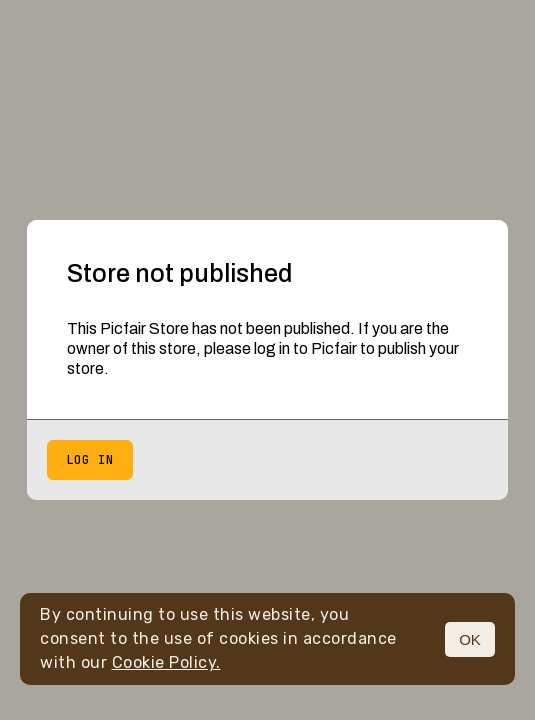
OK (470, 639)
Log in (90, 460)
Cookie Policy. (166, 662)
